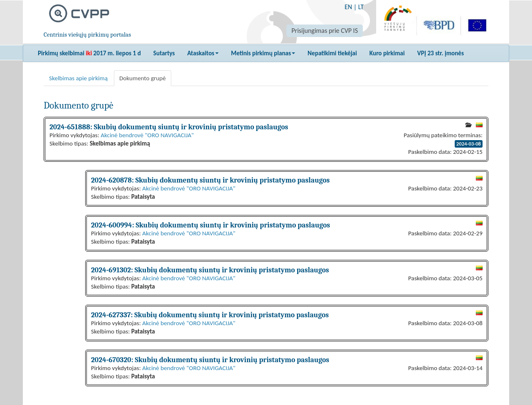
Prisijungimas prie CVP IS (325, 31)
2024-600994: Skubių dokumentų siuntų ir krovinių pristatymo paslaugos (211, 225)
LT (361, 7)
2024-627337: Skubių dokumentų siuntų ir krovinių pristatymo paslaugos (210, 315)
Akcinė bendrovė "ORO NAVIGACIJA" (147, 135)
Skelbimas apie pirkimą (78, 78)
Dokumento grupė (143, 78)
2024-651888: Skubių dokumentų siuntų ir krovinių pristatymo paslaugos (169, 127)
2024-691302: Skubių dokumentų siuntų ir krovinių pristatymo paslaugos (210, 270)
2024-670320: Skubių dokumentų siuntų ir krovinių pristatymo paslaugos (210, 360)
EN (348, 7)
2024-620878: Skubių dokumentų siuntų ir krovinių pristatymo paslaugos (210, 180)
